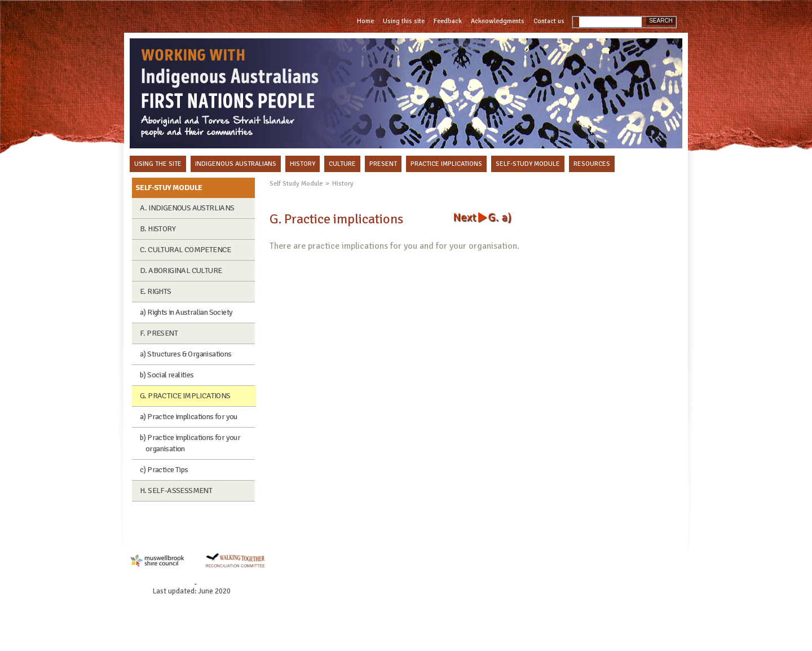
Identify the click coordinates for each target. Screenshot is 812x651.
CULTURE (342, 164)
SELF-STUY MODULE (169, 188)
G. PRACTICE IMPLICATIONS (185, 396)
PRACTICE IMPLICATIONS (446, 164)
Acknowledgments (498, 21)
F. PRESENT (159, 333)
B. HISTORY (158, 229)
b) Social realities (167, 375)
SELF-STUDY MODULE (528, 164)
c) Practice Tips (164, 470)
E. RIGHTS (156, 291)
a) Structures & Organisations (186, 354)
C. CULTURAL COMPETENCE (186, 250)
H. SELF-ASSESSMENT (176, 491)
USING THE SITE (158, 164)
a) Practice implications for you (189, 417)
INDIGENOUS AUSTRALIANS (236, 164)
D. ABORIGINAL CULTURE (181, 270)
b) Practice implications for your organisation (190, 443)
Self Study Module (296, 184)
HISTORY (303, 164)
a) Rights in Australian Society (186, 312)
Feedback (448, 21)
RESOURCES (592, 164)
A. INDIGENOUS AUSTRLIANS (187, 208)
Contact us (549, 21)
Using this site (404, 21)
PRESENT (383, 164)
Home (365, 21)
